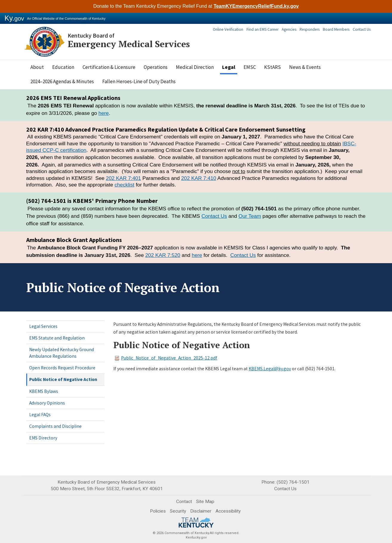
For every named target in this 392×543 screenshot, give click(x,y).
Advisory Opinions (47, 403)
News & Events (305, 67)
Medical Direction (195, 67)
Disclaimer (201, 511)
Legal (229, 67)
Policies (158, 511)
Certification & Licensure (109, 67)
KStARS (272, 67)
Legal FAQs (40, 415)
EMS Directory (43, 438)
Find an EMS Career (266, 29)
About (37, 67)
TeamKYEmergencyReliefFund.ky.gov (256, 6)
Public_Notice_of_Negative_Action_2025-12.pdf (166, 358)
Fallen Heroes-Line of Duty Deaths (139, 81)
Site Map (205, 502)
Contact (184, 502)
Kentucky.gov (196, 537)
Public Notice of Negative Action (63, 379)
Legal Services (43, 326)
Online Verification (233, 29)
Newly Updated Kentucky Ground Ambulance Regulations (62, 353)
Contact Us (362, 29)
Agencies (292, 29)
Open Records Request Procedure (62, 368)
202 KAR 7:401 (123, 178)
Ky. (14, 18)
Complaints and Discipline (55, 426)
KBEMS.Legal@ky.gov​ (270, 369)
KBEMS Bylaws (44, 391)
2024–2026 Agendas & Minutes (62, 81)
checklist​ (124, 185)
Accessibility (228, 511)
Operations (156, 67)
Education (63, 67)
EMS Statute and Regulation (57, 338)
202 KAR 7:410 (199, 178)
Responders (312, 29)
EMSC (250, 67)
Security (178, 511)
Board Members (337, 29)
